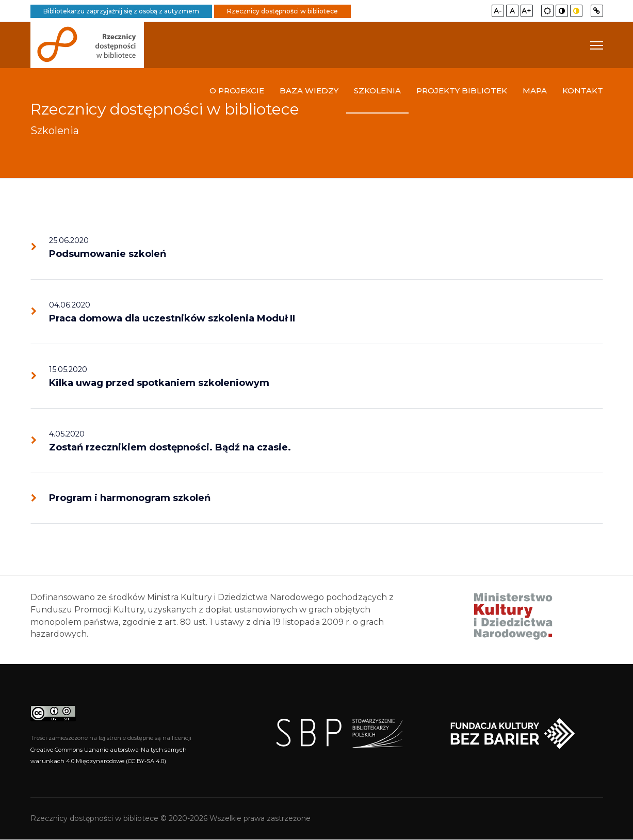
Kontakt (583, 91)
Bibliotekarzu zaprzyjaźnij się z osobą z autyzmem (121, 11)
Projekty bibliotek (462, 91)
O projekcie (237, 91)
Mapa (535, 91)
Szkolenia (377, 91)
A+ (526, 11)
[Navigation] (597, 45)
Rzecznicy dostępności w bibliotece (282, 11)
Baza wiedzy (309, 91)
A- (498, 11)
